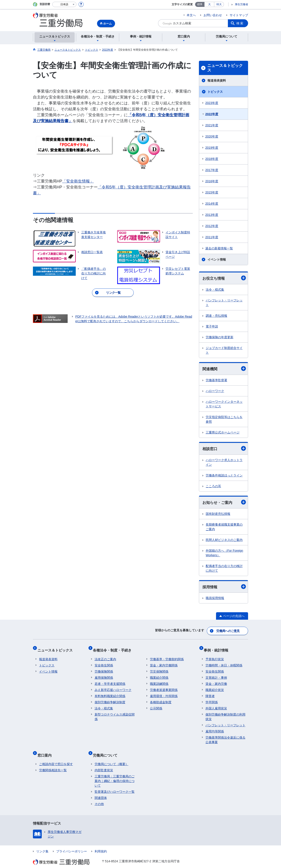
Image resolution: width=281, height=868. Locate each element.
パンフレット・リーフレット (224, 303)
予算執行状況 (215, 656)
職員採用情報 (215, 600)
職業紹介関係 (159, 674)
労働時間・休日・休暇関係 (224, 662)
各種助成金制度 (161, 699)
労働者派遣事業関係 (164, 687)
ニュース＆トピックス (225, 68)
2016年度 (212, 181)
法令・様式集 (215, 290)
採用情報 (224, 588)
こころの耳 (213, 487)
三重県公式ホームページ (223, 433)
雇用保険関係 (104, 674)
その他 (99, 797)
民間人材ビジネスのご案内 (224, 541)
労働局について (107, 750)
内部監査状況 (104, 763)
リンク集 (42, 845)
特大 (219, 4)
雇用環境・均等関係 (164, 693)
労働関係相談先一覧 (53, 763)
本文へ (191, 15)
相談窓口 (224, 449)
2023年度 (212, 103)
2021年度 (212, 125)
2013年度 (212, 215)
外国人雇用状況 (216, 705)
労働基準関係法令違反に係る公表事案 (225, 736)
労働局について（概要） (112, 757)
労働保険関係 (104, 668)
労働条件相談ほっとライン (224, 476)
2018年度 (212, 159)
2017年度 (212, 170)
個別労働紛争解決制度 (110, 699)
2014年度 (212, 204)
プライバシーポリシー (72, 845)
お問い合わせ (213, 15)
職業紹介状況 (215, 687)
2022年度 (212, 114)
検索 (240, 23)
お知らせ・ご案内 (224, 503)
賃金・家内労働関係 (164, 662)
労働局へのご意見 (228, 631)
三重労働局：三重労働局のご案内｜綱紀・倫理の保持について (115, 774)
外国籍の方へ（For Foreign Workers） (224, 554)
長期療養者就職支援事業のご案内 (224, 528)
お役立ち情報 (224, 278)
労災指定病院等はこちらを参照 (224, 420)
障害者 (210, 693)
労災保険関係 (159, 668)
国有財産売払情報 (218, 515)
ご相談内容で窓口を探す (56, 757)
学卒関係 (212, 699)
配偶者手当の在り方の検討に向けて (224, 570)
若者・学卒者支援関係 (110, 680)
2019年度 (212, 148)
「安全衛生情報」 (78, 181)
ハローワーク (215, 392)
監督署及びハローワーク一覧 (115, 785)
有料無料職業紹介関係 (110, 693)
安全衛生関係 (104, 662)
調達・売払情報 (216, 316)
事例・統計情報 (218, 649)
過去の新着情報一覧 (219, 248)
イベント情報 (217, 260)
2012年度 (212, 226)
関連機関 (224, 369)
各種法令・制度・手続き (114, 649)
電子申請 (212, 327)
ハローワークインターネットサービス (224, 405)
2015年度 (212, 192)
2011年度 (212, 237)
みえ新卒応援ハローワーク (113, 687)
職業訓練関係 (159, 680)
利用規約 (101, 845)
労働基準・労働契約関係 (167, 656)
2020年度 (212, 136)
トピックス (215, 92)
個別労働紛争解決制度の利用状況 (225, 713)
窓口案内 (46, 750)
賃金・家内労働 (216, 680)
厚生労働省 (241, 4)
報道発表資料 (217, 81)
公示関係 (156, 705)
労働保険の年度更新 (220, 337)
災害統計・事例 (216, 674)
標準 (200, 4)
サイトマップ (239, 15)
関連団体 (101, 791)
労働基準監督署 (216, 381)
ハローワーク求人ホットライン (224, 463)
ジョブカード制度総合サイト (224, 350)
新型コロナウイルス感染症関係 (115, 713)
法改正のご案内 (105, 656)
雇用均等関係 (215, 728)
